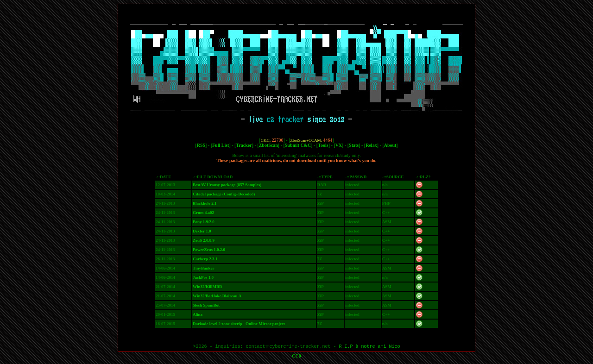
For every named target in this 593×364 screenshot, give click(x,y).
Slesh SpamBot (206, 305)
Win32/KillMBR (207, 287)
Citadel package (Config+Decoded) (224, 194)
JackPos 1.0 (203, 277)
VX (339, 145)
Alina (198, 314)
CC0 (296, 356)
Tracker (244, 145)
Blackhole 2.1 (205, 203)
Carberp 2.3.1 (205, 259)
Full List (221, 145)
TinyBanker (203, 268)
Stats (354, 145)
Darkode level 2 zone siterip (217, 324)
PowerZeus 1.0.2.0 (209, 250)
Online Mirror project (265, 324)
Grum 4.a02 (203, 213)
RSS (201, 145)
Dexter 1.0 (202, 231)
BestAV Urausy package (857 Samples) (227, 185)
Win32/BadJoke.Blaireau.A (217, 296)
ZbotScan (268, 145)
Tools (323, 145)
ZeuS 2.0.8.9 (204, 240)
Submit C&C (298, 145)
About (390, 145)
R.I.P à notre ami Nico (370, 347)
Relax (371, 145)
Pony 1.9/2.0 (204, 222)
